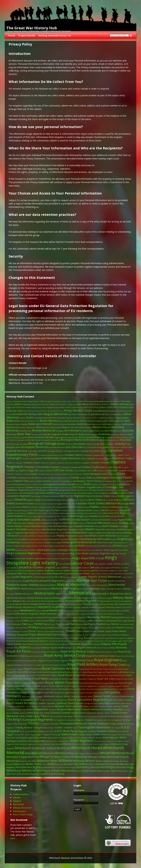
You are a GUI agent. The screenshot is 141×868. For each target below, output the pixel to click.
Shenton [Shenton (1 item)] (54, 689)
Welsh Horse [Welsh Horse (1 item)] (64, 741)
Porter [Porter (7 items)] (32, 631)
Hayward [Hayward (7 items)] (79, 526)
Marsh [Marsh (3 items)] (80, 589)
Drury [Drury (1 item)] (69, 487)
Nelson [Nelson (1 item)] (38, 611)
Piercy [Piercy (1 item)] (91, 628)
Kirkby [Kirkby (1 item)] (61, 564)
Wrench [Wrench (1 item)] (78, 771)
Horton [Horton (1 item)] (119, 536)
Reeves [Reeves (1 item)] (36, 644)
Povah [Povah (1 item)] (57, 631)
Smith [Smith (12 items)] (107, 696)
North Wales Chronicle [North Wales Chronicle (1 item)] (75, 614)
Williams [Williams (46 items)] (65, 760)
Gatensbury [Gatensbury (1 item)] (114, 510)
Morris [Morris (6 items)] (42, 604)
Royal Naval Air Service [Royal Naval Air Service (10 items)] (72, 675)
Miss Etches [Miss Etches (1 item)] (36, 601)
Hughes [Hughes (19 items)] (122, 539)
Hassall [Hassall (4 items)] (52, 526)
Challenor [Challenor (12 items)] (118, 458)
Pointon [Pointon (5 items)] (120, 627)
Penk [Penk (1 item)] (132, 624)
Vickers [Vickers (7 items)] (112, 731)
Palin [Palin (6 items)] (24, 624)
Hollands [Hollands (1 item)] (119, 533)
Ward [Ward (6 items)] (104, 734)
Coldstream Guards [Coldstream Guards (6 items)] (116, 470)
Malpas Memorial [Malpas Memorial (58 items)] (71, 584)
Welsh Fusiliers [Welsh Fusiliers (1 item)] (53, 741)
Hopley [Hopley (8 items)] (61, 536)
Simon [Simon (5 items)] (67, 696)
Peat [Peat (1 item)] (109, 624)
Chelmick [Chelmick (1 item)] (44, 463)
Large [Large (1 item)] (58, 568)
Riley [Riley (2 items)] (16, 648)
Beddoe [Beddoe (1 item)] (56, 424)
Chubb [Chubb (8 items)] (95, 467)
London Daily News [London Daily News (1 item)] (115, 574)
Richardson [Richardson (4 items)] (87, 644)
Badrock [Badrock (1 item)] (111, 418)
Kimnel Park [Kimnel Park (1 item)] (122, 550)
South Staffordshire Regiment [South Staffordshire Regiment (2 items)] (120, 700)
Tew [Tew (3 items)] (75, 716)
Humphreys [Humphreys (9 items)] (13, 542)
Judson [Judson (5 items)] (48, 550)
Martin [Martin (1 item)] (86, 589)
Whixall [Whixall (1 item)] (96, 753)
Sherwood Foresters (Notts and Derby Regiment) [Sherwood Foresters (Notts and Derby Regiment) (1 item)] (107, 689)
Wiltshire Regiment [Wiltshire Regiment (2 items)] (104, 761)
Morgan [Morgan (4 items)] (34, 604)
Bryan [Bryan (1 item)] (88, 444)
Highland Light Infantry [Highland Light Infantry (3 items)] (25, 533)
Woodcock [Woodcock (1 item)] (59, 764)
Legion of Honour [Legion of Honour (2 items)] (112, 568)
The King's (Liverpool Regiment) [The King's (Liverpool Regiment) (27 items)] (30, 719)
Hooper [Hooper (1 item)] (53, 536)
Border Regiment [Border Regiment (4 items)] (53, 434)
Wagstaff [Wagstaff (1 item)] (39, 735)
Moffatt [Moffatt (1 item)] (62, 601)
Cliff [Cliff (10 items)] (56, 470)
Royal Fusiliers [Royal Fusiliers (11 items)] (32, 669)
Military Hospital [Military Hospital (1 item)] (106, 598)
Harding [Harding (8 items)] (124, 523)
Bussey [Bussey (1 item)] (100, 447)
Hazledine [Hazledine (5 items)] (89, 526)
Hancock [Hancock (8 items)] (68, 523)
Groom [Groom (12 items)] (86, 519)
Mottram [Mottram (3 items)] (87, 604)
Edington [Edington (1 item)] (10, 500)
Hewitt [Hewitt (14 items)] (90, 529)
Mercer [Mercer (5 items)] (128, 594)
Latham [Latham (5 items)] (65, 567)
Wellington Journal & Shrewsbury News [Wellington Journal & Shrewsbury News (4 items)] (26, 741)
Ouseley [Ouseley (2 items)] (82, 621)
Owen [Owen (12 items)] (90, 620)
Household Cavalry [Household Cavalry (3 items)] (69, 539)
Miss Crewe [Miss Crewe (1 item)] (26, 601)
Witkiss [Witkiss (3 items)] (17, 764)
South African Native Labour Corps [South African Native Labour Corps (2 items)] (30, 700)
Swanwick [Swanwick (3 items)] (91, 713)
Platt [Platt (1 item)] (113, 628)
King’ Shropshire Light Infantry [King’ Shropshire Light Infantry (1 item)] (59, 559)
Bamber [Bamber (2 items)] (17, 421)
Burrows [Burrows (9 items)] (78, 447)
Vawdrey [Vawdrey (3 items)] (92, 731)
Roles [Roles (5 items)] (89, 648)
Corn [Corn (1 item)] (52, 474)
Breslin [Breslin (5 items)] (50, 437)
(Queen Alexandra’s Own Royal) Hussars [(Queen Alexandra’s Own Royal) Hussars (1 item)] (23, 401)
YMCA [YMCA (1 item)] (9, 774)
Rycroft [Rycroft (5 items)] (123, 683)
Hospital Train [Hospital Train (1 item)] (12, 539)
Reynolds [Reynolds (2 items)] (48, 644)
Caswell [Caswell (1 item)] (83, 459)
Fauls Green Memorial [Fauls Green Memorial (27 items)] (104, 503)
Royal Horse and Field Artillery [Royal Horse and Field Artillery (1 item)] (116, 669)
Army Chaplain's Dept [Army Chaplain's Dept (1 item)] (50, 407)
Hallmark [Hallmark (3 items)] (16, 523)
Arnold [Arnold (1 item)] (9, 414)
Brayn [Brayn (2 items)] (130, 434)
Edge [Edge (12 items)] (121, 496)
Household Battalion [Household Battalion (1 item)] (51, 539)
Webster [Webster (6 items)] (114, 737)
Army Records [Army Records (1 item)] (29, 411)
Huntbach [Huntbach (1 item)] (40, 543)
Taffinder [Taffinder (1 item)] (100, 713)
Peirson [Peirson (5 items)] (115, 624)
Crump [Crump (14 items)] (74, 477)
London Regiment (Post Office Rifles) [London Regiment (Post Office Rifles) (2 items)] (49, 577)
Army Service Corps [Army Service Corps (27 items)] (78, 410)
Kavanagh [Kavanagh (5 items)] (63, 550)
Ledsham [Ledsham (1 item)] (85, 568)
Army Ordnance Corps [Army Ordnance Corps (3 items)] (123, 407)
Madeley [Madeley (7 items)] (34, 585)
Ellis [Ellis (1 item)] (86, 500)
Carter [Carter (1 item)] (127, 455)
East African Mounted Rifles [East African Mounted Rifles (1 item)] (75, 493)
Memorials (18, 804)
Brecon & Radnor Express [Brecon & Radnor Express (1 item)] (17, 437)
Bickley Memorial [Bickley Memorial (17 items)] (44, 430)
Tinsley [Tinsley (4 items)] (113, 724)
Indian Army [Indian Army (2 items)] (102, 543)
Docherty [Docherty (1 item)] (79, 484)
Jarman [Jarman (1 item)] (94, 546)
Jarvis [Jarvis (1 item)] (100, 546)
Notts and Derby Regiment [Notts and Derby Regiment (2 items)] (49, 617)
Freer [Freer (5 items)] (9, 510)
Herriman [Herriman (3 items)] (72, 529)
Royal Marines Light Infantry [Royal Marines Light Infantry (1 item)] (25, 675)
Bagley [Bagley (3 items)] (126, 418)
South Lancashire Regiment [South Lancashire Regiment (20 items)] (87, 699)
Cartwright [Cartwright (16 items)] (14, 458)
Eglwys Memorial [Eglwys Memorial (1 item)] (63, 500)
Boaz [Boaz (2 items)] (14, 434)
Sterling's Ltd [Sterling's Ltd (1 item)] (20, 710)
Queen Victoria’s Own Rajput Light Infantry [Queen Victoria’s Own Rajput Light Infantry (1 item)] (111, 641)
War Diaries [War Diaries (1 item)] (127, 735)
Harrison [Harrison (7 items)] (36, 526)
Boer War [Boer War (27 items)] (24, 434)
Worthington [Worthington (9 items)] (108, 767)
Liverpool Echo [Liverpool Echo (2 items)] (35, 574)
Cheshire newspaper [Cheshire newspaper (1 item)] (82, 463)
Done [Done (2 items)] (112, 484)
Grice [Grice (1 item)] (50, 520)
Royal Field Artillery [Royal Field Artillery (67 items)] (83, 664)
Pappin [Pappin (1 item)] (30, 624)
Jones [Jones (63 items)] (11, 549)
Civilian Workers (21, 794)
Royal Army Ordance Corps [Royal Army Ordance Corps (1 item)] (106, 652)
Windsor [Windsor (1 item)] (116, 761)
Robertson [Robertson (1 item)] (36, 648)
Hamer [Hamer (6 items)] (31, 523)
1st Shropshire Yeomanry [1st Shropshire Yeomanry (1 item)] (82, 401)
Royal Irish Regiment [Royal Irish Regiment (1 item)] (97, 672)
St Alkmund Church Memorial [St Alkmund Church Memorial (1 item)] (28, 706)
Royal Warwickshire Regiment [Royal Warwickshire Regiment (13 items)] (25, 683)
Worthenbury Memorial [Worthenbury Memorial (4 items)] (88, 767)
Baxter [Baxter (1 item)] (18, 424)
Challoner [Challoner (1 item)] (11, 463)
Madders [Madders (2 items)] (112, 581)
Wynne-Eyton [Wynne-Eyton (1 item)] (123, 771)
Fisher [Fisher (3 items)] (18, 507)
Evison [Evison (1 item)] (44, 504)
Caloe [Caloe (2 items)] (130, 447)
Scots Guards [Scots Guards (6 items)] (56, 686)
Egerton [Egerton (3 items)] (31, 500)
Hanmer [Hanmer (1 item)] (83, 523)
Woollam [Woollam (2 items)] (111, 764)
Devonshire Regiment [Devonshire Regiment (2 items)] (16, 484)
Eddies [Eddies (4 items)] (107, 496)
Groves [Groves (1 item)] (114, 520)
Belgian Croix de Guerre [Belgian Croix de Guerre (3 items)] (74, 427)
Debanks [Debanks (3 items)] (47, 481)
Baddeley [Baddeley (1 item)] (103, 418)
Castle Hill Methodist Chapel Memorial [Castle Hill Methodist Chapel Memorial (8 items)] (57, 458)
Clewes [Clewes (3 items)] (49, 471)
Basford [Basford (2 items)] (105, 421)
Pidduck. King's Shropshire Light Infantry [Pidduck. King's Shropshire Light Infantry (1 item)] (71, 628)
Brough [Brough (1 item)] (16, 444)
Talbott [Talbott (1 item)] (107, 713)
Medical (17, 801)
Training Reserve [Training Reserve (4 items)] (24, 727)
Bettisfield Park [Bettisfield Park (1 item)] (25, 431)
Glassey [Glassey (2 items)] (80, 513)
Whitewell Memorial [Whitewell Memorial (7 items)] (43, 753)
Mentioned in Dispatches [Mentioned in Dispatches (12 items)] (108, 593)
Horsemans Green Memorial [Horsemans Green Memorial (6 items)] (100, 536)
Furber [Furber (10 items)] (55, 510)
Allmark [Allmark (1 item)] (93, 404)
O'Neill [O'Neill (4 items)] (25, 621)
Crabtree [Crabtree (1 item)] (112, 474)
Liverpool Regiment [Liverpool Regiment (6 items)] (52, 573)
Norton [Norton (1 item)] (120, 614)
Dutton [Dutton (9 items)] (51, 493)
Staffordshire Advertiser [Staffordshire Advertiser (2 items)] (109, 703)
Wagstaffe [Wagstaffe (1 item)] (47, 735)
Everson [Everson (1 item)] (38, 504)
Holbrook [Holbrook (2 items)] (110, 533)
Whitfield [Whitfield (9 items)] (60, 753)
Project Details (27, 36)
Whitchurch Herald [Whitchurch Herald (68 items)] (87, 748)
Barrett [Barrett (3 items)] (76, 421)
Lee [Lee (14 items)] (92, 567)
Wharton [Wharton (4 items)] (67, 744)
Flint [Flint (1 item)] (30, 507)
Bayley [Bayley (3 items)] (24, 424)
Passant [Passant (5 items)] (66, 624)
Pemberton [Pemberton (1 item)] (124, 624)
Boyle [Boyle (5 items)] (81, 434)
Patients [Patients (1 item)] (79, 624)
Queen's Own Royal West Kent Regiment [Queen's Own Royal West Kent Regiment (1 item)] (110, 638)
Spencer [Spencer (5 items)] (80, 703)
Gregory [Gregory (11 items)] (11, 519)
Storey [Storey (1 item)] (127, 710)
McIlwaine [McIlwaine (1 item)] (118, 589)
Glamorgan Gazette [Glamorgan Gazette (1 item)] (68, 513)
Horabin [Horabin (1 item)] (80, 536)
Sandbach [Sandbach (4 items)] (19, 686)
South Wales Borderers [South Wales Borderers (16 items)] (22, 703)
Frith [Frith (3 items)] (35, 510)
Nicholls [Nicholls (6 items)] (95, 610)
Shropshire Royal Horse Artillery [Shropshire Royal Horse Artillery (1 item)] (91, 693)
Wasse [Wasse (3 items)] (72, 738)
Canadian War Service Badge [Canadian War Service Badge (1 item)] (104, 455)
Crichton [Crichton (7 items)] (11, 478)
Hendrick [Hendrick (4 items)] (11, 529)
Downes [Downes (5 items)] (29, 487)
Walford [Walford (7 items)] (66, 734)
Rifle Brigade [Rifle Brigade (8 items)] (119, 644)
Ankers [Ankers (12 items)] (115, 404)
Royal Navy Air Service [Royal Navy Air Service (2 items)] (58, 679)
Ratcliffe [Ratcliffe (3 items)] (18, 644)
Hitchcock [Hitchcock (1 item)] (60, 533)
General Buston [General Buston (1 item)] (20, 513)
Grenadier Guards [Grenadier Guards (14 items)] (28, 519)
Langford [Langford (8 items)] (50, 567)
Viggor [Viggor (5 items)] (10, 734)
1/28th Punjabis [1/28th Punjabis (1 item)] (45, 401)
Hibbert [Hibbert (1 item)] (113, 530)
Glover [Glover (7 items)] (10, 516)
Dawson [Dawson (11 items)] (18, 481)
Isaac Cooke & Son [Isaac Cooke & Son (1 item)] (57, 546)
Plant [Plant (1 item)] (109, 628)
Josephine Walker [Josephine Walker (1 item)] (29, 550)
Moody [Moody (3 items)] (19, 604)
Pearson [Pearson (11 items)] (101, 624)
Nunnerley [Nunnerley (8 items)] (94, 617)
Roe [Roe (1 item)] (75, 648)
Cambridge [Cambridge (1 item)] (32, 451)
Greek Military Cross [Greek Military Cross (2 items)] (108, 516)
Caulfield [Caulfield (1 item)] (100, 459)
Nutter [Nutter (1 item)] (128, 618)
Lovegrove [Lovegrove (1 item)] (74, 577)
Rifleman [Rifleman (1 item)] (10, 648)
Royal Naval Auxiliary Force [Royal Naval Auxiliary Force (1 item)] (97, 675)
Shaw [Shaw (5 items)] (27, 689)
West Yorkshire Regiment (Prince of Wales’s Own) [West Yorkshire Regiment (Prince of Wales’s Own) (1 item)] (35, 744)
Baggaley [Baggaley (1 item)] (119, 418)
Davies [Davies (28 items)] (128, 477)
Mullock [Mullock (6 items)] (10, 607)
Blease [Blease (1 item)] (119, 431)
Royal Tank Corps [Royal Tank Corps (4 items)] (106, 679)
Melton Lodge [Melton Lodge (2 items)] (62, 594)
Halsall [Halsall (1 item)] (24, 523)
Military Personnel (22, 808)
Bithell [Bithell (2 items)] (107, 431)
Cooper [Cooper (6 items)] (33, 474)
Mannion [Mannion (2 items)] (47, 589)
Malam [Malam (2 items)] (53, 585)
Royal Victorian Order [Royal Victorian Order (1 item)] (124, 679)
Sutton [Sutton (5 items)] (82, 713)
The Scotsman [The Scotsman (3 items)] (20, 724)
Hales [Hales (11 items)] (129, 519)
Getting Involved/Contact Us (55, 36)
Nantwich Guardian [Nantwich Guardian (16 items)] (51, 607)
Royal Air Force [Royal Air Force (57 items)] (19, 651)
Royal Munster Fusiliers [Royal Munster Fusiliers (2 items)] (47, 675)
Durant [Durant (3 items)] (23, 493)
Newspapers (20, 811)
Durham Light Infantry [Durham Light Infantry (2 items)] (37, 493)
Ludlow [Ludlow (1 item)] (73, 581)
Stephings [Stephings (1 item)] (10, 710)
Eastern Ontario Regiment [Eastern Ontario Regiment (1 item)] (98, 493)
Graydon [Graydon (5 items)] (94, 516)
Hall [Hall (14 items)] (9, 523)
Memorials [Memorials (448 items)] (80, 593)
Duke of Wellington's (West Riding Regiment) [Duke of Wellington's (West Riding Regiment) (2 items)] (49, 490)
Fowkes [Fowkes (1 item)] (86, 507)
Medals (17, 798)
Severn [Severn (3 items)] (126, 686)
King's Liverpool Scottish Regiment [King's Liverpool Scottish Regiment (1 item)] (55, 554)
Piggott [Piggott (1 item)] (97, 628)
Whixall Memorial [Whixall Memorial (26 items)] (112, 753)
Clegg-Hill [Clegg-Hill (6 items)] (33, 470)
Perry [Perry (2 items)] (25, 628)
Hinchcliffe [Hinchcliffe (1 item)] (45, 533)
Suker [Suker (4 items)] (47, 713)
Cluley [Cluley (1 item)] (76, 471)
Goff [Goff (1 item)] (25, 516)
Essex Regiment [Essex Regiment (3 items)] (115, 500)
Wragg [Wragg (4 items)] (130, 767)
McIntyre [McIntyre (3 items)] (127, 589)
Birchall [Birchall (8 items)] (75, 431)
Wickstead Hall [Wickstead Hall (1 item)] (25, 761)
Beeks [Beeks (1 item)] (45, 427)
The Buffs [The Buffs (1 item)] (103, 716)
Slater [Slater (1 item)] (90, 697)
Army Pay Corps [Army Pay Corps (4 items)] (15, 411)
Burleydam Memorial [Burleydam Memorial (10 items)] (35, 447)
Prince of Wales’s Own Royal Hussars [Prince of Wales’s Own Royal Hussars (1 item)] (97, 635)
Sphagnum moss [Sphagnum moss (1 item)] (91, 703)
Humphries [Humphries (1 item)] (26, 543)
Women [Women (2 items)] (43, 764)
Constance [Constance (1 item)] (18, 474)
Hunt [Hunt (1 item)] (33, 543)
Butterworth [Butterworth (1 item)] (115, 447)
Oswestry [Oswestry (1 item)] (66, 621)
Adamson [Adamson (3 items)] (27, 404)
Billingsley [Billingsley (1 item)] (60, 431)
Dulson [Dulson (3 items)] (73, 490)
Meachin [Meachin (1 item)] (30, 594)
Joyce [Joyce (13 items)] (40, 550)
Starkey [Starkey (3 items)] (117, 706)
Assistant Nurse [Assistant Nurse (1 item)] (117, 414)
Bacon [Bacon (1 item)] (96, 418)
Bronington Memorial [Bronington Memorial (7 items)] (73, 440)
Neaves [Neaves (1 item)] (16, 611)
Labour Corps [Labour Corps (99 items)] (82, 563)
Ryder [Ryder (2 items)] (130, 683)
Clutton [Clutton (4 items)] (83, 470)
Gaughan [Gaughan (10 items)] (125, 510)
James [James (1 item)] (88, 546)
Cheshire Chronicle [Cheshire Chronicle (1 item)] (65, 463)
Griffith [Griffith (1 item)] (55, 520)
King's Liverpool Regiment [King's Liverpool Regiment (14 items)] (23, 553)
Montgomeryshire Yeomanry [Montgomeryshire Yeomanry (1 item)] (109, 601)
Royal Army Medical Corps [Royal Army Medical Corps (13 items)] (77, 651)
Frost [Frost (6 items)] (41, 510)
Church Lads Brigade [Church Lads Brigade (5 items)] (110, 467)
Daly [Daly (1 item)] (94, 478)
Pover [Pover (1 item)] (62, 631)
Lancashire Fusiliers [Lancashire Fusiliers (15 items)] (30, 567)
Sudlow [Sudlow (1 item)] (23, 713)
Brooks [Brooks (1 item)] (110, 440)
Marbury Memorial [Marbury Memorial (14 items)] (64, 588)
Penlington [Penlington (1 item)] (11, 628)
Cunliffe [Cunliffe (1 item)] (83, 478)
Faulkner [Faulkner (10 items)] (82, 503)
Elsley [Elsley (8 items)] (99, 500)
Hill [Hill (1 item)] (38, 533)
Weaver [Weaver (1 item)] (99, 738)
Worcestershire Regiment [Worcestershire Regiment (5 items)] (29, 767)
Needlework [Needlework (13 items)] (27, 610)
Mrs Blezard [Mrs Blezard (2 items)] (97, 604)
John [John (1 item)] (110, 546)
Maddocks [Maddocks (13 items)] (13, 585)
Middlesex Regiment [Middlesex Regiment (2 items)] (43, 598)
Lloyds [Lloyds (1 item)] (92, 574)
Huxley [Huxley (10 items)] (65, 542)
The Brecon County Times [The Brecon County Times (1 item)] (88, 716)
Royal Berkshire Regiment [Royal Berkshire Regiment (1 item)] (36, 661)
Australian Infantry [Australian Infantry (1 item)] (65, 418)
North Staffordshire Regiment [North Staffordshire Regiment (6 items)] (23, 614)
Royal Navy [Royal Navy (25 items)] (40, 678)
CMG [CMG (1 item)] (89, 471)
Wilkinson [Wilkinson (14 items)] (43, 761)
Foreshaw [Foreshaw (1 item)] (41, 507)
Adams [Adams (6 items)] (18, 404)
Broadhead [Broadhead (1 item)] (56, 440)
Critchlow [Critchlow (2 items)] (21, 478)
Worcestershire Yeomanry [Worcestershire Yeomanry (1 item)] (54, 767)
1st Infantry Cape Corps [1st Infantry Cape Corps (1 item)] (62, 401)
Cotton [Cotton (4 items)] (104, 474)
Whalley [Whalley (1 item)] (59, 744)
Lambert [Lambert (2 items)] (117, 564)
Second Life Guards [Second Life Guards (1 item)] (106, 686)
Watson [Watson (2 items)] (92, 738)
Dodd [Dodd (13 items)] (87, 484)
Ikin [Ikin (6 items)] (94, 542)
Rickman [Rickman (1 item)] (96, 644)
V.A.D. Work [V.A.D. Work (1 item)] (49, 731)
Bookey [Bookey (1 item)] (34, 434)
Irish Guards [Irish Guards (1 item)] (44, 546)
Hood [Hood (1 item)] (47, 536)
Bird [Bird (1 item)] (81, 431)
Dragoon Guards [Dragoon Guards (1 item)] (60, 487)
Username (79, 790)
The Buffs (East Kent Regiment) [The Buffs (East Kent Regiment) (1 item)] (120, 716)
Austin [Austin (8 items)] (30, 418)
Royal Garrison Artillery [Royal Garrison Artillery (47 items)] (60, 668)
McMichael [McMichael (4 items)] (20, 594)
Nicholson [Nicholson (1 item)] (104, 611)
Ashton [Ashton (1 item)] (108, 414)
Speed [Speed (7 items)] (71, 703)
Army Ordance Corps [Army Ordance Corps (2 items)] (103, 407)
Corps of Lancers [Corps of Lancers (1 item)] (75, 474)
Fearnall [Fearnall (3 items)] (124, 504)
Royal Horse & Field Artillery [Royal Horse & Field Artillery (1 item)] (91, 669)
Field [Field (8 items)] (131, 503)
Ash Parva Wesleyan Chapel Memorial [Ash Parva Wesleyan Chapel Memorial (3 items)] (86, 414)
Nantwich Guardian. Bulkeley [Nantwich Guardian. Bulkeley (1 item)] (77, 607)
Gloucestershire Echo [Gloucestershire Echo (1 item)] (93, 513)
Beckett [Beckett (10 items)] (48, 424)
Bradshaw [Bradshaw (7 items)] (104, 434)
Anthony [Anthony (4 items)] (124, 404)
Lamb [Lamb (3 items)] (110, 564)
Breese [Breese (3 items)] (32, 437)
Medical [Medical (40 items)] (40, 593)
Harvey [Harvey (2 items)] (45, 526)
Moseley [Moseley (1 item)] (55, 604)
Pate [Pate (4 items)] (73, 624)
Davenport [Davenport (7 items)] (116, 478)
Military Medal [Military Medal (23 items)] (123, 598)
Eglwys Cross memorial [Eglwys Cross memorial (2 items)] (45, 500)
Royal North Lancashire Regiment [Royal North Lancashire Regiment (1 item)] (82, 679)
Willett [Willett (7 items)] (54, 761)
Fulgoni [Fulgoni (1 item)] (48, 510)
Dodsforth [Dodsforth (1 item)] (95, 484)
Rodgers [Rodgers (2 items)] (69, 648)
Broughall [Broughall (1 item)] (24, 444)
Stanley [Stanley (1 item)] (86, 706)
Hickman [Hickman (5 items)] (122, 529)
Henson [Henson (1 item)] (38, 530)
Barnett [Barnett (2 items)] (68, 421)
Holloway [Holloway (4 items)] (127, 533)
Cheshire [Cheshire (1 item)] (53, 463)
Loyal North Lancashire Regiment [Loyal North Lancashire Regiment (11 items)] (43, 581)
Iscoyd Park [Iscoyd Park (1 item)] (70, 546)
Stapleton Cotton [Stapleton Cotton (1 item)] (106, 706)
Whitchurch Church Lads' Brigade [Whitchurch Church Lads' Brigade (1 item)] (96, 744)
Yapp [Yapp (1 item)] (131, 771)
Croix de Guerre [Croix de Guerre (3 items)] (34, 478)
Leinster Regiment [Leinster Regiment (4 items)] (45, 570)
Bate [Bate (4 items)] (112, 421)
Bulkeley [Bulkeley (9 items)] (120, 444)
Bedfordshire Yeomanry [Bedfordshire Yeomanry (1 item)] (25, 427)
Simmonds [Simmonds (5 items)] (49, 696)
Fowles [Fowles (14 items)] (94, 507)
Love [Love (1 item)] (67, 577)
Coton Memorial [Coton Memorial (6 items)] (92, 474)
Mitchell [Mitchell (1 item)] (55, 601)
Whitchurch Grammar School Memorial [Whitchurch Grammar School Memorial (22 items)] (42, 748)
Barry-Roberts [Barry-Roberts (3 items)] (94, 421)
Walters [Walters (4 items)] (97, 734)
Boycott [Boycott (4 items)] (74, 434)
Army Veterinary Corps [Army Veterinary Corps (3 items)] (103, 411)
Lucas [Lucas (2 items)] (67, 581)
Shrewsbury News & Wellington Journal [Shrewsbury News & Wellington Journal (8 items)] (30, 692)
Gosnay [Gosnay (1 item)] (64, 516)
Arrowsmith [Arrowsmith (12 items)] (20, 414)
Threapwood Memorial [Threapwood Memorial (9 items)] (73, 723)
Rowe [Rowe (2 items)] (113, 648)
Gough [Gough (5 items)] (80, 516)
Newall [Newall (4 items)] (45, 611)
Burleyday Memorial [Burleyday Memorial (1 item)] (57, 447)
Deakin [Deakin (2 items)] (39, 481)
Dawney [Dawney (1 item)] (10, 481)
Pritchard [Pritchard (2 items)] (49, 638)
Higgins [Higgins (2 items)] (130, 530)
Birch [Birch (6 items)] (67, 431)
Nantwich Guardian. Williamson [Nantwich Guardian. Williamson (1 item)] (102, 607)
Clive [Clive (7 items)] (61, 470)
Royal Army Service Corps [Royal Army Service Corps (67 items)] (65, 655)
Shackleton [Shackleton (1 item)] (11, 689)
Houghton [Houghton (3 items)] (23, 539)
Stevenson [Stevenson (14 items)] (41, 709)
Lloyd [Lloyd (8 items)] (86, 573)
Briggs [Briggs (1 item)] (56, 437)
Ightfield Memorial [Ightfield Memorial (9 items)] (81, 542)
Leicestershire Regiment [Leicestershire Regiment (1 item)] (25, 571)
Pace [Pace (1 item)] (8, 624)
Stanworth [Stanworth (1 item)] (94, 706)
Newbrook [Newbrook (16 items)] (56, 610)
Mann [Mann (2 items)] (40, 589)
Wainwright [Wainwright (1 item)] (56, 735)
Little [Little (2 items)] (125, 571)
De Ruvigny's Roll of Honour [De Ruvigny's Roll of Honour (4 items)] (87, 481)
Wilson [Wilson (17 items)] (90, 761)
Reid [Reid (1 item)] (42, 644)
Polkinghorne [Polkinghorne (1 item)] (18, 631)
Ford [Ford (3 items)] (34, 507)
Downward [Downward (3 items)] (47, 487)
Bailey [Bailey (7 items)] (10, 421)
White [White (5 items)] (28, 753)
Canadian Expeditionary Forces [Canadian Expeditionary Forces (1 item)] (51, 455)
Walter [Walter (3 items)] (89, 734)
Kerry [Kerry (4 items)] (107, 550)
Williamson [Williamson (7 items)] (79, 761)
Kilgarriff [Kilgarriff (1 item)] (113, 550)
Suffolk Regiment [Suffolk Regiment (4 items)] (35, 713)
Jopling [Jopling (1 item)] (19, 550)
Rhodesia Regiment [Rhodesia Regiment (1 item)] (61, 644)
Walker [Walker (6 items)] (75, 734)
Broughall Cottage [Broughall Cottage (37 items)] (42, 443)
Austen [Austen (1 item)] (22, 418)
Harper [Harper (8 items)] (18, 526)
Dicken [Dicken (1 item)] (29, 484)
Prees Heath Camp (23, 814)
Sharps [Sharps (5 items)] (20, 689)
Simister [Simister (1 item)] (39, 697)
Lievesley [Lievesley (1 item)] (75, 571)
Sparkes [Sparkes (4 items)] (42, 703)
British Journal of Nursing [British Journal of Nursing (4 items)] (92, 437)
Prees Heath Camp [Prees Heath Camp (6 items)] (100, 631)
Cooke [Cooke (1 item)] (26, 474)
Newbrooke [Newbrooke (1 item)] (69, 611)
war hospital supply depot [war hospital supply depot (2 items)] (28, 738)
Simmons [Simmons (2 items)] (59, 696)
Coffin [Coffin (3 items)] (95, 471)
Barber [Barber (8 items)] (44, 421)
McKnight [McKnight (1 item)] (10, 594)
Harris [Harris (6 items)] (27, 526)
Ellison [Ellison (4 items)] (92, 500)
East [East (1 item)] (62, 493)
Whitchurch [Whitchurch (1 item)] (77, 744)
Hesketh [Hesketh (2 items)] (81, 530)
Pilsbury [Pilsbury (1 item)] (103, 628)
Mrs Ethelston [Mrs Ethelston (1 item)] (109, 604)
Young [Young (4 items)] (61, 774)
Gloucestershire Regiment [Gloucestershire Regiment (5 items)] (116, 513)
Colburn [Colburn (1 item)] (101, 471)
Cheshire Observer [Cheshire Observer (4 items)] (100, 463)
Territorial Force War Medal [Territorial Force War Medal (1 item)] (61, 716)
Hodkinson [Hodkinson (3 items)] (100, 533)
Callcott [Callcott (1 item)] (124, 447)
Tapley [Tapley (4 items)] (36, 716)
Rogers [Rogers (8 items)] (81, 647)
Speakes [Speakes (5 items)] (51, 703)
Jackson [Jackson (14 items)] (80, 545)
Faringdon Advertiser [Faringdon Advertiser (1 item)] (63, 504)
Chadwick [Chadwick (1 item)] (108, 459)
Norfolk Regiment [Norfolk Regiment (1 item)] (116, 611)
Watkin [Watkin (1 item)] (79, 738)
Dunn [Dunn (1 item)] (17, 493)
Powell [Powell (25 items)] (70, 631)
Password (79, 800)
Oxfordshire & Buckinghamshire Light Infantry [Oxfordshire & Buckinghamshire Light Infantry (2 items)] (114, 621)
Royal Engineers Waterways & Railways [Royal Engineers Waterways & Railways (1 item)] (51, 665)
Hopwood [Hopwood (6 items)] (71, 536)
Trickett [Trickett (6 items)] (68, 727)
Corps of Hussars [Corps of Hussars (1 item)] (61, 474)
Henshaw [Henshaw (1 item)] (31, 530)
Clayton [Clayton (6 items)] (23, 470)
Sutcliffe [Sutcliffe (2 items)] (75, 713)
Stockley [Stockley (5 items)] (108, 709)
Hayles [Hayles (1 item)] (70, 526)
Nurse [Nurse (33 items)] (105, 617)
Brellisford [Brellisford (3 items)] (41, 437)
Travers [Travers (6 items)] (58, 727)
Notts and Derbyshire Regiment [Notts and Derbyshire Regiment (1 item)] (74, 618)
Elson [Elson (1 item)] (105, 500)
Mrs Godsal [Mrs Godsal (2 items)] (120, 604)
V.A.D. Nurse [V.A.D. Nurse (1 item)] (25, 731)
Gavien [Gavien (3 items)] (10, 513)
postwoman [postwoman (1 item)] (49, 631)
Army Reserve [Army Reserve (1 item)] (41, 411)
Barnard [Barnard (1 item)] (61, 421)
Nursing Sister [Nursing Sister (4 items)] (118, 617)
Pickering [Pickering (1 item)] (43, 628)
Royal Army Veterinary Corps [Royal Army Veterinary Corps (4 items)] (101, 656)
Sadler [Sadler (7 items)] (10, 686)
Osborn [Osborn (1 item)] (59, 621)
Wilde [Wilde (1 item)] (34, 761)
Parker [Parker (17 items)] (38, 624)
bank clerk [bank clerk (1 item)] (35, 421)
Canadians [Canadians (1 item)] (88, 455)
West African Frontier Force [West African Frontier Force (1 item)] (105, 741)
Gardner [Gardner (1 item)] (97, 510)
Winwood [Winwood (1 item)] (124, 761)
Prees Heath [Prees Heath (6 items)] (83, 631)
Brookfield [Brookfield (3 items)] (101, 440)
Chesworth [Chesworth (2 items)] (66, 467)
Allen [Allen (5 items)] (79, 404)
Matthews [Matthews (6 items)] (95, 589)
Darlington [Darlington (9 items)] (103, 478)
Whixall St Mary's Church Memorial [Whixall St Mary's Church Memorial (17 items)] (63, 757)
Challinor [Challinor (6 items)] (130, 458)
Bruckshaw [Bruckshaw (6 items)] (80, 444)
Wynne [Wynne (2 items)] (114, 771)
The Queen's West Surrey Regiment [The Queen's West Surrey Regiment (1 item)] (107, 720)
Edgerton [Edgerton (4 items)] (129, 496)
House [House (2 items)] (39, 539)
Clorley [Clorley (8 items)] (69, 470)
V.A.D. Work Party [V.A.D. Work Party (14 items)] (66, 731)
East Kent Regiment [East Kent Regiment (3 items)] (119, 493)
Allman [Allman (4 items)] (86, 404)
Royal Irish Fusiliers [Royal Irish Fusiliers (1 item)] (80, 672)
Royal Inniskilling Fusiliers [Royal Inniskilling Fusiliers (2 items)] (61, 672)
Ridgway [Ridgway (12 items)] (106, 644)
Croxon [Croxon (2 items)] (51, 478)
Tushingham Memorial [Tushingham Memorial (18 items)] (94, 727)
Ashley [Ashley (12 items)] (32, 414)
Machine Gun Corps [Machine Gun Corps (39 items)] (92, 580)
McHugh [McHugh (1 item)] (110, 589)
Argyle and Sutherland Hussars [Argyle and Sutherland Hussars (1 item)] (19, 407)
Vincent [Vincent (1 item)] (17, 735)
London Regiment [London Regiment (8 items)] (22, 577)
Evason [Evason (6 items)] (30, 503)
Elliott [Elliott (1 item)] (82, 500)
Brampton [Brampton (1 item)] (115, 434)
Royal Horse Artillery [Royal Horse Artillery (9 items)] (19, 672)
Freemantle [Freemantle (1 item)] (124, 507)
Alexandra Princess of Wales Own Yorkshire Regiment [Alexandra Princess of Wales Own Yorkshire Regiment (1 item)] (54, 404)
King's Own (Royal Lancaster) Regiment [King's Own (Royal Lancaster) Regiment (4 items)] (90, 553)
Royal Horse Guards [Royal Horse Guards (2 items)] (40, 672)
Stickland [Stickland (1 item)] (52, 710)
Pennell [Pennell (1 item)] (19, 628)
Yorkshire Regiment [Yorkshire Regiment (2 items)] (49, 774)
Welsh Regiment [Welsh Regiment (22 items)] (82, 741)
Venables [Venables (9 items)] (102, 731)
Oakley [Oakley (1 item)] (31, 621)
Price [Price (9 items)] (54, 635)
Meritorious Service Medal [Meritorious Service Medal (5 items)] (20, 598)
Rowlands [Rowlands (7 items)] (121, 648)
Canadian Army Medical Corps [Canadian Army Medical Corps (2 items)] (94, 451)
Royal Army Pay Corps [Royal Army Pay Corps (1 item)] (35, 656)
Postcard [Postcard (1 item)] (40, 631)
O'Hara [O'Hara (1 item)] (18, 621)
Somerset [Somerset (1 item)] (115, 697)
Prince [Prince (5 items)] (61, 635)
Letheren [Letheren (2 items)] (59, 571)
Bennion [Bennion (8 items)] (98, 427)
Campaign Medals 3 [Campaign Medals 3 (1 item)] (72, 451)
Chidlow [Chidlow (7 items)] (86, 467)
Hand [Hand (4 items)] (76, 523)
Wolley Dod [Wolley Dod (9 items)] (32, 764)
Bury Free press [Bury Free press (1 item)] (90, 447)
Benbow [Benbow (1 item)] (89, 427)
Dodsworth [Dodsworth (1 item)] (104, 484)
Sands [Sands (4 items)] (37, 686)
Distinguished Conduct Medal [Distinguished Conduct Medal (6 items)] (59, 484)
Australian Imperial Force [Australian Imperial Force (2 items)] (45, 418)
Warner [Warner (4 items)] (44, 738)
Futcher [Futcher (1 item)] (72, 510)
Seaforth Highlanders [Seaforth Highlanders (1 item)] (88, 686)
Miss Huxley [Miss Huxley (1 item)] (46, 601)
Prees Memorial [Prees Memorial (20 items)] (39, 634)
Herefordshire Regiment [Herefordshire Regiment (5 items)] (54, 529)
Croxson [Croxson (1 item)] (58, 478)
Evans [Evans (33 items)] (11, 503)
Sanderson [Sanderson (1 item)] (29, 686)
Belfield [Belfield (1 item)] (58, 427)
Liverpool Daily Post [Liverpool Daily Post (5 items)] (17, 573)
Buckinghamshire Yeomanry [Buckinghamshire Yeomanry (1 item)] (103, 444)
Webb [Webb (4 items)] (106, 738)
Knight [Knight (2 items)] (67, 564)
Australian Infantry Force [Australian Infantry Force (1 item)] (83, 418)
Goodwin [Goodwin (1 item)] (49, 516)
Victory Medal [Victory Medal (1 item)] (123, 731)
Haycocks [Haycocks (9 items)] (62, 526)
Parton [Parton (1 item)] (53, 624)
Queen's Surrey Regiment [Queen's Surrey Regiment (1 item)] (83, 641)
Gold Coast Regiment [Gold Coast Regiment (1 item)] (36, 516)
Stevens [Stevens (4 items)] (30, 709)
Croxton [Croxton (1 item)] (66, 478)
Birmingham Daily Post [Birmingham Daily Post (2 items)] (94, 431)
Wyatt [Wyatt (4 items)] (93, 771)
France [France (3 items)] (106, 507)
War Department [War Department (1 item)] (115, 735)
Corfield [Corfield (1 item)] (41, 474)
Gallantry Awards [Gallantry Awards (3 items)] (84, 510)
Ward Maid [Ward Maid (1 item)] (11, 738)
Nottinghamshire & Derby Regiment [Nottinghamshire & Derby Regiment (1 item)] (21, 618)
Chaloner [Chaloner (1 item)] (19, 463)
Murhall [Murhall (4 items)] (27, 607)
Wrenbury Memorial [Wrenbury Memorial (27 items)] (21, 770)
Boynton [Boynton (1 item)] (95, 434)
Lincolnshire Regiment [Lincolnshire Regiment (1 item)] (108, 571)
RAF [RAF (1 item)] (131, 641)
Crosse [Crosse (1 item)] (44, 478)
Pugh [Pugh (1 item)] (81, 638)
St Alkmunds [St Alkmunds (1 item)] (46, 706)
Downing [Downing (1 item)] (38, 487)
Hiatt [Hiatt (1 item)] (107, 530)
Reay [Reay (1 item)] (24, 644)
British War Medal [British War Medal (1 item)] (33, 440)
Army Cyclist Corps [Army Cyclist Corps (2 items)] (68, 407)
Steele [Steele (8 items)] (125, 706)
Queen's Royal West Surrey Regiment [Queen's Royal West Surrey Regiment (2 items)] (32, 641)
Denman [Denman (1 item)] (56, 481)
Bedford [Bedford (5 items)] (81, 424)
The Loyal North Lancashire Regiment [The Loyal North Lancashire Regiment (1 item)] (69, 720)
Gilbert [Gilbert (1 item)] (46, 513)
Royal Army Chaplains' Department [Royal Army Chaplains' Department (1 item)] (46, 652)
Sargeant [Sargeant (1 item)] (45, 686)
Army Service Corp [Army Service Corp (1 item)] (56, 411)
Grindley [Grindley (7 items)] (76, 520)
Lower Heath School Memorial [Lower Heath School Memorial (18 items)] (100, 577)
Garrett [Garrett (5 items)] (105, 510)
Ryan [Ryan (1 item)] (116, 683)
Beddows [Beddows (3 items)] (72, 424)
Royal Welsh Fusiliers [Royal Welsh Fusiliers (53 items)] (62, 682)
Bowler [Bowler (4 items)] (65, 434)
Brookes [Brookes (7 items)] (91, 440)
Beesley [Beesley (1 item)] (52, 427)
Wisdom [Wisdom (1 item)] (10, 764)
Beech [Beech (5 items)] (39, 427)
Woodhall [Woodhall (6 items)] (79, 764)
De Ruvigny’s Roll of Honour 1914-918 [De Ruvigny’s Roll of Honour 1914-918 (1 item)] (117, 481)
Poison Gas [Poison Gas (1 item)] (129, 628)
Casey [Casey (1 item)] (32, 459)
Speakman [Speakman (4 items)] (62, 703)
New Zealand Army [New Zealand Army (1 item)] (82, 611)
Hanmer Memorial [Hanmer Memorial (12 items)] (98, 523)
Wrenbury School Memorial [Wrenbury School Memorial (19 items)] (55, 770)
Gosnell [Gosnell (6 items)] (72, 516)
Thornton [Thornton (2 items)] (55, 724)
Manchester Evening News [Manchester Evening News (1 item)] (97, 585)
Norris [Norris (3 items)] (127, 611)
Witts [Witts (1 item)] (23, 764)
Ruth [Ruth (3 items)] (112, 683)
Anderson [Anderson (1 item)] (106, 404)
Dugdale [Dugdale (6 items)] (91, 487)
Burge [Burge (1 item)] (128, 444)
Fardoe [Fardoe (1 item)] (51, 504)
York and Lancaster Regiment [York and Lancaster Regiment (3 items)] (26, 774)
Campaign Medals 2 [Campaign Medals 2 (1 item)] (55, 451)
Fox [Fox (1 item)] (101, 507)
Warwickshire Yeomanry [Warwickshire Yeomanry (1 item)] (58, 738)
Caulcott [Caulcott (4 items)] (91, 458)
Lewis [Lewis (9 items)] (67, 570)
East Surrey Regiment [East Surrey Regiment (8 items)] (72, 496)
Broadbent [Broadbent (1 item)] (46, 440)
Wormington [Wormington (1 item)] (71, 767)
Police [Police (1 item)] (9, 631)
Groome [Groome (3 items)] (95, 520)
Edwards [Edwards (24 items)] (20, 499)
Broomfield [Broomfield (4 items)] (125, 440)
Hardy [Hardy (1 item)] (132, 523)
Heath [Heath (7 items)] (105, 526)
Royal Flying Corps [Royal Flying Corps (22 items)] (113, 665)
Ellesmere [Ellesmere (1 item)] (75, 500)
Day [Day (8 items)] (26, 481)
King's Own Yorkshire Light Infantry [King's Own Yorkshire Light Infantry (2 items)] (31, 559)
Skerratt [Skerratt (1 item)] (84, 697)
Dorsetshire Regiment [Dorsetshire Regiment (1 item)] (15, 487)
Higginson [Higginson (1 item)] (10, 533)
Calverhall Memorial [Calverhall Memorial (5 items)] (17, 451)
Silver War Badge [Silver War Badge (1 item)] (29, 697)
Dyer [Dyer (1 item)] (58, 493)
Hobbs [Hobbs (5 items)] (68, 533)
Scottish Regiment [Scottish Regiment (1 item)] (72, 686)
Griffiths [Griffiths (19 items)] (65, 519)
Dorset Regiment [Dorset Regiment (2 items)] (123, 484)
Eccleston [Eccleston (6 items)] (98, 496)
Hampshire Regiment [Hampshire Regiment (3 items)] (52, 523)
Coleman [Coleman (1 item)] (131, 471)
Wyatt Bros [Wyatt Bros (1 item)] (101, 771)
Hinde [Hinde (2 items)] (52, 533)
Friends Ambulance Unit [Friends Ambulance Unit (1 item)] (23, 510)
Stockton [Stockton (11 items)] (119, 709)
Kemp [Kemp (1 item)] (84, 550)
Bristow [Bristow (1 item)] (75, 437)
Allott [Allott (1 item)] (99, 404)
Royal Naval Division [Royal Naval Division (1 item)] (117, 675)
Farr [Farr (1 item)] (74, 504)
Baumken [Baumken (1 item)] (10, 424)
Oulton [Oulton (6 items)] (74, 621)
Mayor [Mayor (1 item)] (104, 589)
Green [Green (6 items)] (121, 516)
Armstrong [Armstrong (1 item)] (36, 407)
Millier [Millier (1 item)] (9, 601)
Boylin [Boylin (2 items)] (88, 434)
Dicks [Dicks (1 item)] (40, 484)
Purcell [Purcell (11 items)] (88, 638)
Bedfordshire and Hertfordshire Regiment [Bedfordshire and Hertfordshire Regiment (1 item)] (104, 424)
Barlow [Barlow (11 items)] (53, 421)
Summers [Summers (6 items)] (56, 713)
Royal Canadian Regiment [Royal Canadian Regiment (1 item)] (58, 661)
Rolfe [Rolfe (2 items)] (95, 648)
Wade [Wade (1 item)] (33, 735)
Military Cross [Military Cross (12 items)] (72, 598)
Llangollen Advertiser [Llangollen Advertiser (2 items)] (73, 574)
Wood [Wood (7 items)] (50, 764)
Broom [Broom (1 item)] (116, 440)
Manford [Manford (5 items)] (25, 589)
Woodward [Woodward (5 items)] (101, 764)
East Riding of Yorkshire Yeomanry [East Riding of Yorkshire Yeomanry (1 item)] (45, 496)
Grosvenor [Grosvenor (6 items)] (105, 520)
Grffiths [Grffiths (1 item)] (44, 520)
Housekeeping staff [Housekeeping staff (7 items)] (90, 539)
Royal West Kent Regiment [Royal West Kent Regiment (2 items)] (91, 683)
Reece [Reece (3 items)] (30, 644)
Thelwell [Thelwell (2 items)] (89, 720)
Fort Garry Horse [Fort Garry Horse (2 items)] (60, 507)
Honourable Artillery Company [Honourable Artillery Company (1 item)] (31, 536)
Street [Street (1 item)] (9, 713)
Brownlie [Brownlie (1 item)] (69, 444)
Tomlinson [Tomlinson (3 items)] (122, 724)
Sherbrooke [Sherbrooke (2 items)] (64, 689)
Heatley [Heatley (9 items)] (114, 526)
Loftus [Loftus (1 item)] (98, 574)
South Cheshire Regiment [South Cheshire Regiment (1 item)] (57, 700)
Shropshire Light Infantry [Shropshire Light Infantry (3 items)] (65, 693)
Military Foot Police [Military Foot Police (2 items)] (90, 598)
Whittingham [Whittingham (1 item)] (80, 753)
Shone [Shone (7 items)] (131, 689)
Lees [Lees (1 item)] (102, 568)
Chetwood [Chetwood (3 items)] (76, 467)
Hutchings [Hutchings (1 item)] (56, 543)
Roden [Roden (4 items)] (61, 648)
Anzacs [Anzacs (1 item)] (132, 404)
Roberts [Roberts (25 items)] (25, 647)
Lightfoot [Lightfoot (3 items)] (94, 571)
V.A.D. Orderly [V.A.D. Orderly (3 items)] (37, 731)
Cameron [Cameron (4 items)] (42, 451)
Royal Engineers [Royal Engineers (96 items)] (108, 660)
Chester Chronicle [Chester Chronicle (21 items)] (36, 467)
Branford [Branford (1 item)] (123, 434)
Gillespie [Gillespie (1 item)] (56, 513)
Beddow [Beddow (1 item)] (64, 424)
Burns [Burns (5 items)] (69, 447)
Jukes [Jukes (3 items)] (54, 550)
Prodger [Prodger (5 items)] (74, 638)
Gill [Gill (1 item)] (50, 513)
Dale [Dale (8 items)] (89, 478)
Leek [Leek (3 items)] (97, 568)
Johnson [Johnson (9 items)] (117, 546)
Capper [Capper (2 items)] (120, 455)
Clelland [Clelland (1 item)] (42, 471)
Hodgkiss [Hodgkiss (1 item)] (91, 533)
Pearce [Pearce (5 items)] (92, 624)
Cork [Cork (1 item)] (47, 474)
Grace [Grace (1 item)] (86, 516)
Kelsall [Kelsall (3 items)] (77, 550)
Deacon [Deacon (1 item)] (32, 481)
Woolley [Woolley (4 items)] (120, 764)
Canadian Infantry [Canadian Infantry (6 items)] (74, 455)
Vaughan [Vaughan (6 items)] (82, 731)
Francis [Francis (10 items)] (114, 507)
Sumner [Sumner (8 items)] (66, 713)
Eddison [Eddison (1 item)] (114, 496)
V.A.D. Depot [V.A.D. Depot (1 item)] (115, 728)
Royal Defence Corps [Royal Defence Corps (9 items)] (81, 660)
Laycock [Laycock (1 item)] (73, 568)
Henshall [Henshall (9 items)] (21, 529)
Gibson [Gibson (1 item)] (39, 513)
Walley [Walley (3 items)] (82, 734)
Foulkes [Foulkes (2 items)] (79, 507)
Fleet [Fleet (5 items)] (25, 507)
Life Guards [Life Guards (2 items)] (84, 571)
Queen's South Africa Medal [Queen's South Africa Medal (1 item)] (60, 641)
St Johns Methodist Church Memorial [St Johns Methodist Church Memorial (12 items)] (80, 709)
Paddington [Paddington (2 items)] (16, 624)
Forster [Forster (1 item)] (48, 507)
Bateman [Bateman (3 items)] (119, 421)
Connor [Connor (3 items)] (10, 474)
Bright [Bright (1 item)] (62, 437)
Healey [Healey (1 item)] (98, 526)
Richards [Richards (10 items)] (75, 644)
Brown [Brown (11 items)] (61, 444)
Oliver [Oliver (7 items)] (52, 621)
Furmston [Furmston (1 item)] (64, 510)
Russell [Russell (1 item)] (106, 683)
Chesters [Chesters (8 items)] (55, 467)
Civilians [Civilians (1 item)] (125, 467)
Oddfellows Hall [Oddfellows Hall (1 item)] (41, 621)
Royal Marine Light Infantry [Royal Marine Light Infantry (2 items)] (118, 672)
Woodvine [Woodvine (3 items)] (89, 764)
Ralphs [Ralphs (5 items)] (10, 644)
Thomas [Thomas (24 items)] (34, 723)
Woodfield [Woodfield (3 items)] (69, 764)
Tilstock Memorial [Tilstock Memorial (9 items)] (98, 723)
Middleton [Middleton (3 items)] (58, 598)
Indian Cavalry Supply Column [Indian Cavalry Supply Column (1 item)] (26, 546)
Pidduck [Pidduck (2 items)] (51, 628)
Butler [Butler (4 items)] (106, 447)
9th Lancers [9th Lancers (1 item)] (115, 401)
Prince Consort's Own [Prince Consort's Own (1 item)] (73, 635)
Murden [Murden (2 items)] (19, 607)
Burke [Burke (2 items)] (18, 447)
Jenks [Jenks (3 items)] (105, 546)
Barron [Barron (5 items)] (83, 421)
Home (12, 36)
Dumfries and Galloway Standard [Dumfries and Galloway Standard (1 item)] (90, 490)
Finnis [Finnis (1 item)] (9, 507)
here (13, 838)
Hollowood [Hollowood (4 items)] (12, 536)
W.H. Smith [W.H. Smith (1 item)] (26, 735)
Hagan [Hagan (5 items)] (121, 520)
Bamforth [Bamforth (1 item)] (26, 421)
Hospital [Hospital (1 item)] (126, 536)
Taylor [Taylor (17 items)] (45, 716)
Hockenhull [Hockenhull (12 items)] (79, 533)
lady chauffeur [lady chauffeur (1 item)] (100, 564)
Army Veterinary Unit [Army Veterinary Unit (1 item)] (123, 411)
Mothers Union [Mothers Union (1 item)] (76, 604)
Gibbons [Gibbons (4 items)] (32, 513)
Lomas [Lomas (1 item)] (104, 574)
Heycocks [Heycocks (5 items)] (100, 529)
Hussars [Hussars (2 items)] (48, 543)
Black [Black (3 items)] (113, 431)
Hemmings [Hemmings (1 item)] (123, 526)
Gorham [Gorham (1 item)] (57, 516)
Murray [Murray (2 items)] (34, 607)
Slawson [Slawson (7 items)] (98, 696)
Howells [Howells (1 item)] (113, 539)
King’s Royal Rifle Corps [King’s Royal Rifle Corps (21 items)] (88, 558)
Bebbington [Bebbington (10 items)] (35, 424)
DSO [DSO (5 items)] (75, 487)
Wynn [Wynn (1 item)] (108, 771)
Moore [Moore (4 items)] (26, 604)
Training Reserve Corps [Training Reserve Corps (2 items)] (43, 728)
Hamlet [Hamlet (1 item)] (38, 523)
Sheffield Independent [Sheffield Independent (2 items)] (40, 689)
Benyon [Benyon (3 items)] (107, 427)
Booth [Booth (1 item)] (41, 434)
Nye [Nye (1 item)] (133, 618)
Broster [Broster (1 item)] (9, 444)
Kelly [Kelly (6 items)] (71, 550)
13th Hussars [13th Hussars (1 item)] (125, 401)
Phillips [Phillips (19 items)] (33, 627)
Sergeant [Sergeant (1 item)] (118, 686)
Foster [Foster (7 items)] (71, 507)
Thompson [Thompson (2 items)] (45, 724)
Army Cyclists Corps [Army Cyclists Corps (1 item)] (85, 407)
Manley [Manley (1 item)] (34, 589)
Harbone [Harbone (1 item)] (115, 523)
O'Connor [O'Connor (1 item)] (10, 621)
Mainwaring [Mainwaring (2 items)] (45, 585)
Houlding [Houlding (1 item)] (32, 539)
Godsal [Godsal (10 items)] (19, 516)
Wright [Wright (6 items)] (86, 771)
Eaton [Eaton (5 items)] (89, 496)
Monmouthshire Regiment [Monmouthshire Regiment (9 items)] (81, 601)
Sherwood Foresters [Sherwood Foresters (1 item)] (78, 689)
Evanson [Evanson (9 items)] (21, 503)
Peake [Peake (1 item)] (85, 624)
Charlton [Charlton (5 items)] (28, 463)
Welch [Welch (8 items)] (123, 737)
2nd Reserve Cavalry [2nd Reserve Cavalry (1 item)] (101, 401)
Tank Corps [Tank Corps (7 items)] (26, 716)
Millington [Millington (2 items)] (17, 601)
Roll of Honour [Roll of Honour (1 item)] (104, 648)
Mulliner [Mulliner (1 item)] (129, 604)
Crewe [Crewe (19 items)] (121, 474)
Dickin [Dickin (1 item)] (35, 484)
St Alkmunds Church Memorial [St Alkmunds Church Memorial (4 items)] (67, 706)
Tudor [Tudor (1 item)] (75, 728)
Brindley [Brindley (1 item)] (68, 437)
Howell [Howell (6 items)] (106, 539)
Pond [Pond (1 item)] (26, 631)
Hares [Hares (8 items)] (10, 526)
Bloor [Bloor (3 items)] (9, 434)
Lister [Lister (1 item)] (120, 571)
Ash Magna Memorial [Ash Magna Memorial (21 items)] (52, 414)
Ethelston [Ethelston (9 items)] (129, 500)
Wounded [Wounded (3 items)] (121, 767)
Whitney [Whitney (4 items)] (70, 753)
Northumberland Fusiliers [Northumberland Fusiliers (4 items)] (52, 614)
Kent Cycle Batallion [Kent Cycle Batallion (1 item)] (95, 550)
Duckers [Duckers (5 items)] (82, 487)
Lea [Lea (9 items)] (79, 567)
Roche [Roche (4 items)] (54, 648)
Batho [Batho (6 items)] (127, 421)
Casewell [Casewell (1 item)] (26, 459)
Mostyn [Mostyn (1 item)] (66, 604)
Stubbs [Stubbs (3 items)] (16, 713)
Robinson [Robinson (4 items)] (45, 648)
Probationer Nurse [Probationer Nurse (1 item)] (62, 638)
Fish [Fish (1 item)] (13, 507)
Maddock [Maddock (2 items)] (121, 581)
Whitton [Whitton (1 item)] (89, 753)
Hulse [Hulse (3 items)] (131, 539)
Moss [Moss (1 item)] (61, 604)
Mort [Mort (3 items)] (49, 604)
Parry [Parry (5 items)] (46, 624)
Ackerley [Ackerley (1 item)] (10, 404)
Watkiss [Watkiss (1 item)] (85, 738)
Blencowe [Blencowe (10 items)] (128, 430)
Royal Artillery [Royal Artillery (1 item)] (19, 661)
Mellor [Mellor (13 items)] (51, 593)
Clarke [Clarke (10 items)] (10, 470)
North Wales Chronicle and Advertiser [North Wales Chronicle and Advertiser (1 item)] (101, 614)
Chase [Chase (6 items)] (36, 463)
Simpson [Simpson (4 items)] (75, 696)
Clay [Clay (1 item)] (16, 471)
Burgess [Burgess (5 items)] (11, 447)
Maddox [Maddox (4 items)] (24, 585)
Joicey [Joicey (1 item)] (125, 546)
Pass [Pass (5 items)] (58, 624)
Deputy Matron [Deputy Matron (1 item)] (66, 481)
